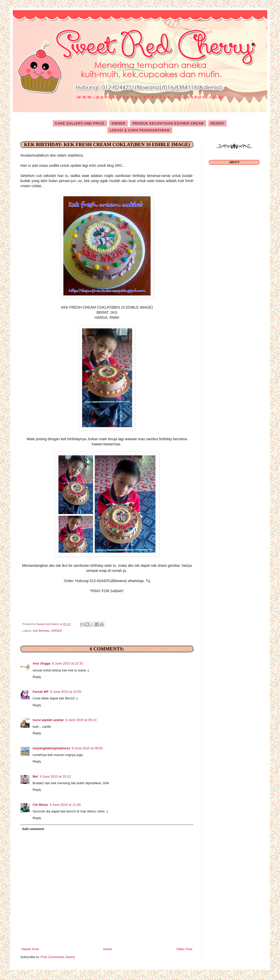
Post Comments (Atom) (58, 957)
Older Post (184, 949)
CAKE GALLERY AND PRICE (80, 123)
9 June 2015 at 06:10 (81, 720)
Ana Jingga (41, 663)
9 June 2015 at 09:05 (87, 748)
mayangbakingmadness (51, 748)
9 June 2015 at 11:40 (65, 805)
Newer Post (30, 949)
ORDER (57, 631)
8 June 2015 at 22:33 (67, 663)
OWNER (118, 123)
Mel (35, 776)
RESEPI (218, 123)
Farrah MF (41, 692)
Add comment (33, 829)
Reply (37, 677)
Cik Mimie (40, 805)
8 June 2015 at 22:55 (66, 692)
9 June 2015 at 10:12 (55, 776)
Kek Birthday (41, 631)
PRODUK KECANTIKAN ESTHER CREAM (168, 123)
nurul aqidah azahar (48, 720)
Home (108, 949)
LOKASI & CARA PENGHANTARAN (140, 130)
